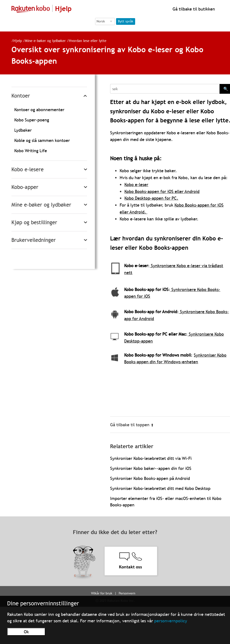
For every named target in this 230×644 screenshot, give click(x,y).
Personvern (127, 593)
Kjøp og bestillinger (34, 222)
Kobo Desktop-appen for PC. (151, 198)
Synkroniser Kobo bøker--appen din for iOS (151, 468)
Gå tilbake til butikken (193, 9)
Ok (26, 632)
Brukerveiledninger (34, 240)
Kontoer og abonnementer (39, 110)
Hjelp (18, 41)
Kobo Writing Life (31, 151)
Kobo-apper (25, 187)
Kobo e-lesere (28, 169)
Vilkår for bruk (102, 593)
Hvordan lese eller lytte (88, 41)
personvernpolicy (171, 621)
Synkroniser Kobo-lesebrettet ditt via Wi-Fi (151, 458)
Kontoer (21, 96)
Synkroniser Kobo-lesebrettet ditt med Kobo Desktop (160, 488)
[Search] (165, 89)
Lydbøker (23, 130)
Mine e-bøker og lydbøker (45, 41)
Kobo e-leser (136, 184)
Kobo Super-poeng (32, 120)
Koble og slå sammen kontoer (42, 140)
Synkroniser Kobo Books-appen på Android (150, 478)
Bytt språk (126, 21)
